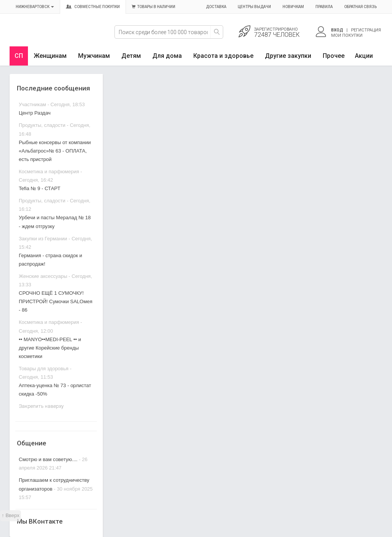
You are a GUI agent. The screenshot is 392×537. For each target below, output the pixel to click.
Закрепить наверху (41, 406)
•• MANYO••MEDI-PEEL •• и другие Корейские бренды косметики (50, 348)
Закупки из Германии (43, 239)
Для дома (167, 56)
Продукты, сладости (42, 125)
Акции (364, 56)
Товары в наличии (154, 7)
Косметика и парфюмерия (49, 172)
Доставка (216, 7)
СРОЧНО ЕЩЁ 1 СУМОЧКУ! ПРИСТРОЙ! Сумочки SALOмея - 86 (56, 301)
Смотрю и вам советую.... (48, 459)
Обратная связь (360, 7)
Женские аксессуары (43, 276)
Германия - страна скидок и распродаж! (51, 260)
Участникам (32, 104)
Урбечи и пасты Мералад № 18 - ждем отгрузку (55, 222)
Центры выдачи (254, 7)
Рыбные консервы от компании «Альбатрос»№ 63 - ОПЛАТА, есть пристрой (55, 151)
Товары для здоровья (44, 369)
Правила (324, 7)
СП (19, 56)
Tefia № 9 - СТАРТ (40, 188)
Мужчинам (94, 56)
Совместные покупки (93, 7)
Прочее (334, 56)
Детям (131, 56)
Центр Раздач (35, 113)
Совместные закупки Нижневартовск (45, 37)
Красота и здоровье (223, 56)
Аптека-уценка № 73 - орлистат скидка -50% (55, 390)
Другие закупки (288, 56)
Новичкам (293, 7)
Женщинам (50, 56)
